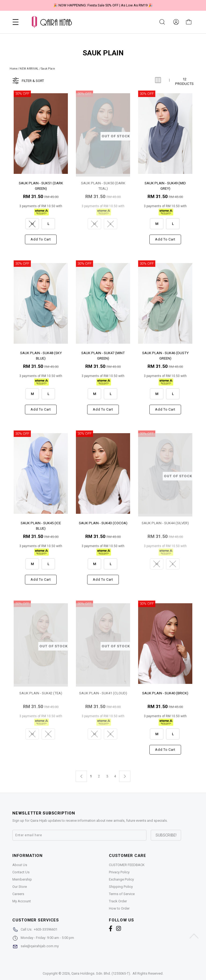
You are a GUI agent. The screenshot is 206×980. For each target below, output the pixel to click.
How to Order (119, 908)
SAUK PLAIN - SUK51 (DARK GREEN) (41, 186)
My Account (22, 901)
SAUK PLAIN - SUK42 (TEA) (41, 693)
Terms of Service (122, 894)
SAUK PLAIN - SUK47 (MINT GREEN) (103, 355)
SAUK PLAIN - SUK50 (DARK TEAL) (103, 186)
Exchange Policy (121, 879)
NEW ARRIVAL (29, 69)
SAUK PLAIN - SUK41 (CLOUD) (103, 693)
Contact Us (21, 872)
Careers (18, 894)
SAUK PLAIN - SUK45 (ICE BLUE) (41, 525)
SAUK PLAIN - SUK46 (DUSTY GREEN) (165, 355)
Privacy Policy (119, 872)
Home (14, 69)
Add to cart (41, 239)
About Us (20, 865)
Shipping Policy (121, 887)
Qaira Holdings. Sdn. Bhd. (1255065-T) (101, 973)
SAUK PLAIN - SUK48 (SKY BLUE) (41, 355)
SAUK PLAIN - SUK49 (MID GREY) (165, 186)
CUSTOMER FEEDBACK (127, 865)
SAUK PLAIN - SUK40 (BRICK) (165, 693)
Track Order (118, 901)
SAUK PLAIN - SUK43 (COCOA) (103, 523)
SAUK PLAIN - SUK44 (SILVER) (165, 523)
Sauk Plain (48, 69)
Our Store (20, 887)
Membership (22, 879)
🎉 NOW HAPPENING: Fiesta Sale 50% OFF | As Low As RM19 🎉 (103, 5)
